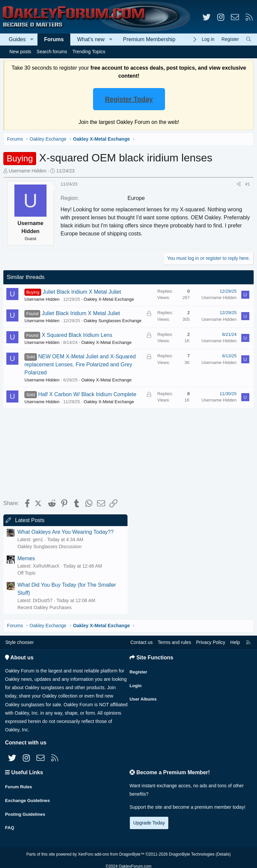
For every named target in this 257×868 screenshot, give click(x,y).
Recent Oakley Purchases (45, 607)
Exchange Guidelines (29, 798)
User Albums (144, 696)
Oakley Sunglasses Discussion (49, 547)
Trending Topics (89, 52)
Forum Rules (19, 785)
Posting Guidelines (26, 811)
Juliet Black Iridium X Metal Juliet (82, 292)
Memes (26, 558)
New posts (20, 52)
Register (139, 670)
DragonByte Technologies (192, 849)
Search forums (52, 52)
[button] (32, 40)
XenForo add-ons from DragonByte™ (111, 849)
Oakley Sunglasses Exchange (113, 321)
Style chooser (20, 642)
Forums (54, 39)
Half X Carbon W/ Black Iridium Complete (87, 394)
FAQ (10, 824)
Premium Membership (149, 39)
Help (235, 642)
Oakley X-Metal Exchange (109, 299)
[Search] (249, 39)
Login (136, 683)
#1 (248, 184)
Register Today (129, 99)
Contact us (141, 642)
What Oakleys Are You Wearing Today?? (66, 532)
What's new (91, 39)
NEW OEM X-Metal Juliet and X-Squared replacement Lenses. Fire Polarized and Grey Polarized (80, 365)
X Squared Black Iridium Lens (77, 335)
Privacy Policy (211, 642)
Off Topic (27, 573)
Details (223, 849)
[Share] (239, 184)
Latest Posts (30, 520)
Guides (17, 39)
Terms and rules (174, 642)
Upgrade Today (149, 823)
